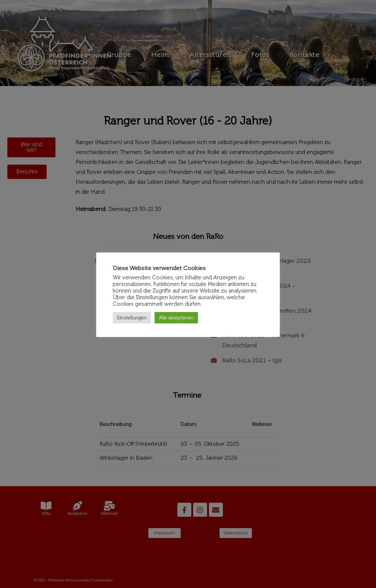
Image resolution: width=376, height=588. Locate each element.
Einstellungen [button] (132, 318)
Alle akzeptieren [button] (176, 318)
